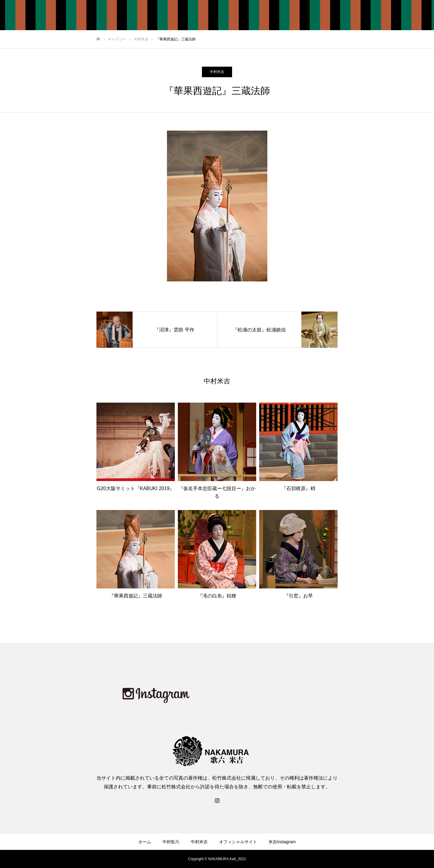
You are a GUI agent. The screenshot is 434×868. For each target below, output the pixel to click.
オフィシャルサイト (366, 15)
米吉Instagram (409, 15)
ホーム (274, 15)
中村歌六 (300, 15)
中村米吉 (327, 15)
